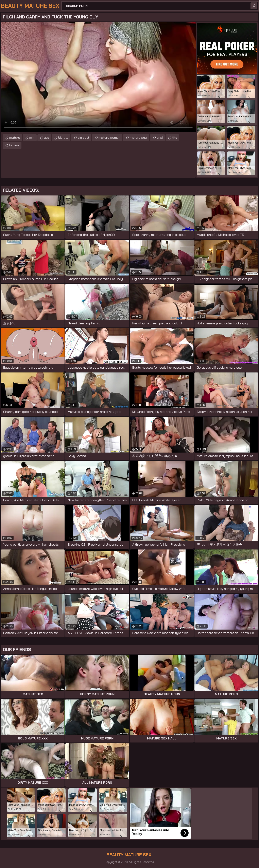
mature (15, 138)
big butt (83, 138)
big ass (14, 145)
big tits (63, 138)
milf (32, 138)
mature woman (109, 138)
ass (46, 138)
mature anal (139, 138)
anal (160, 138)
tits (175, 138)
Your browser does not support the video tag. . (98, 77)
